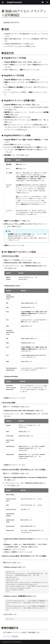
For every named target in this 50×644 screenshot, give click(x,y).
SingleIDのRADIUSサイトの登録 (29, 320)
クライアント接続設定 (11, 636)
